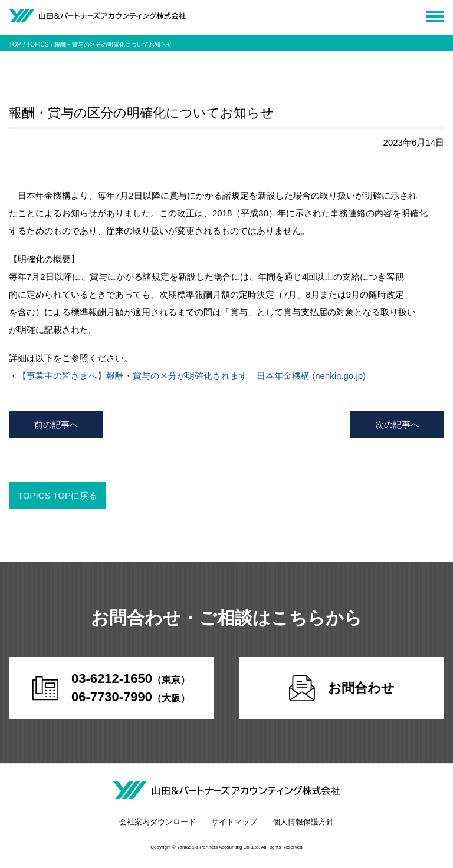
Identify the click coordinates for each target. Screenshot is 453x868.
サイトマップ (234, 822)
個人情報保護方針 (303, 822)
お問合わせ (342, 688)
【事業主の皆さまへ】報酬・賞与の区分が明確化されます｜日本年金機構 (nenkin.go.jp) (192, 376)
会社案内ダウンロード (157, 822)
